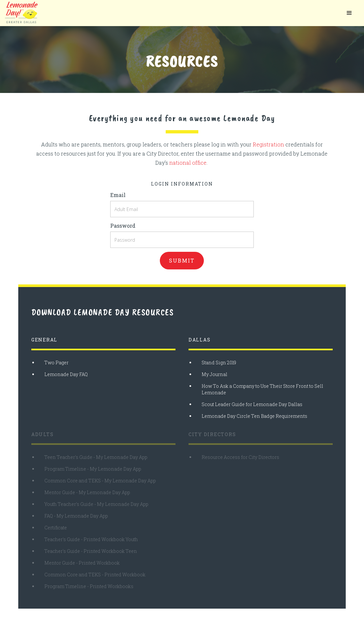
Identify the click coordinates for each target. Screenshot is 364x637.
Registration (268, 144)
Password (123, 226)
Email (118, 195)
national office (188, 163)
